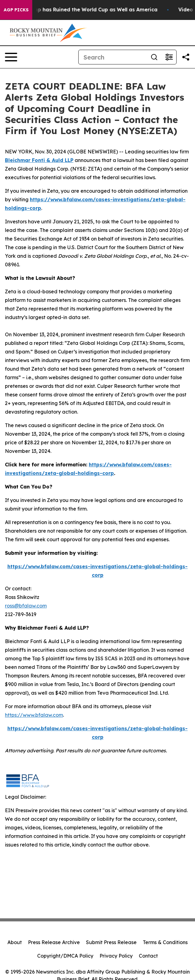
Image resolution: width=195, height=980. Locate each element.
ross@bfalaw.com (26, 606)
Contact (148, 956)
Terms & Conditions (165, 942)
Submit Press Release (111, 942)
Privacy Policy (116, 956)
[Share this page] (186, 57)
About (15, 942)
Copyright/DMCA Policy (65, 956)
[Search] (113, 57)
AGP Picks (16, 10)
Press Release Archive (54, 942)
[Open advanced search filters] (169, 57)
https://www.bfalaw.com (34, 715)
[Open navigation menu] (11, 57)
